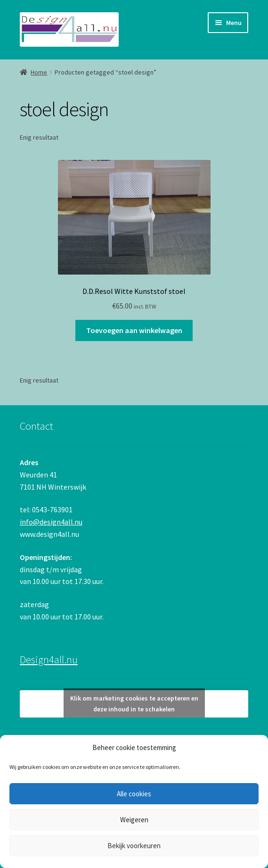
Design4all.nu (49, 659)
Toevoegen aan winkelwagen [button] (134, 330)
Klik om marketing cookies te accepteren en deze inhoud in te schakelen (134, 704)
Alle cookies (134, 794)
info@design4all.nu (51, 522)
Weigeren (134, 820)
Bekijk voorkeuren (134, 846)
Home (39, 72)
